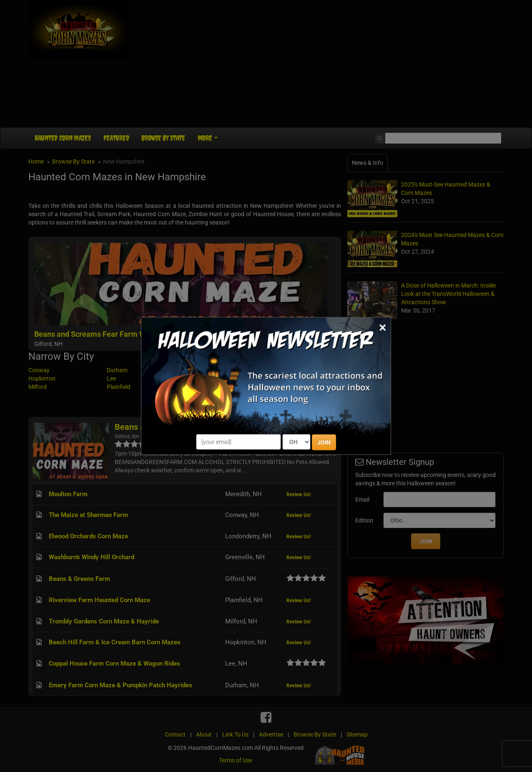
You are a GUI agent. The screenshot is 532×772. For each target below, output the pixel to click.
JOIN (324, 442)
